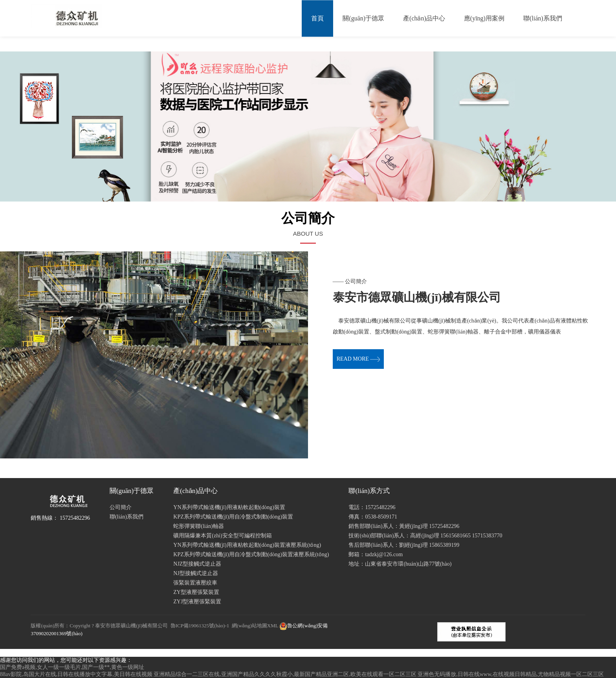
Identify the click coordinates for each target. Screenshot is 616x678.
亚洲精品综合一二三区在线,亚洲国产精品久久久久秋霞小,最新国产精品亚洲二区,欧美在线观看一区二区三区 (285, 674)
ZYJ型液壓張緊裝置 (197, 602)
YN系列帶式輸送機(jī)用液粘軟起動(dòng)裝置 (229, 507)
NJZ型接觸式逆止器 (197, 564)
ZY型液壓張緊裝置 (196, 592)
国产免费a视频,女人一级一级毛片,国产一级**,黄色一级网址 (72, 667)
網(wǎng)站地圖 (249, 626)
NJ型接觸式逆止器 (196, 573)
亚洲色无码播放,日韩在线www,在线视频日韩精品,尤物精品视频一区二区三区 (511, 674)
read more (358, 359)
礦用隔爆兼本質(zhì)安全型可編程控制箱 (222, 536)
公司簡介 (121, 507)
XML (273, 626)
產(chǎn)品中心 (424, 18)
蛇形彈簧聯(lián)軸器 (198, 526)
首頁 (317, 18)
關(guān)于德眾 (363, 18)
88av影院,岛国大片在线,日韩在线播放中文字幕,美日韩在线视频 (76, 674)
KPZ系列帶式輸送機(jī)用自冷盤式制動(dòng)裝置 (233, 517)
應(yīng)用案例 (484, 18)
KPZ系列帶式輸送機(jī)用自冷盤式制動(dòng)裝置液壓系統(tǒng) (251, 554)
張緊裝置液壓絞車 (195, 583)
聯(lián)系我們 (543, 18)
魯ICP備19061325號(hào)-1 (200, 626)
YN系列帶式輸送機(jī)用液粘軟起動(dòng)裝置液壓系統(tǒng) (247, 545)
